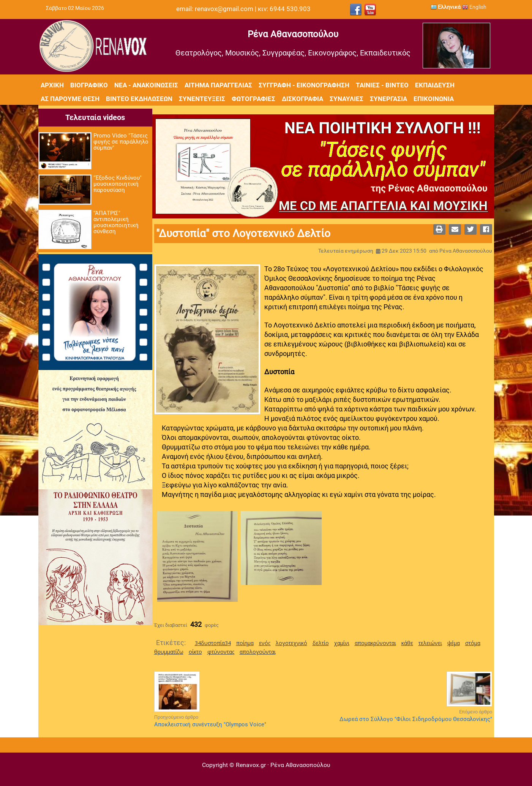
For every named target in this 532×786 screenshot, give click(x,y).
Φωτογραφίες (253, 99)
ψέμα (454, 643)
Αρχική (52, 85)
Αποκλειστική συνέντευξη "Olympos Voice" (210, 724)
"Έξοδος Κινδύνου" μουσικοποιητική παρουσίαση (118, 184)
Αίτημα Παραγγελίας (218, 85)
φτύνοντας (221, 652)
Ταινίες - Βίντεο (382, 85)
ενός (265, 643)
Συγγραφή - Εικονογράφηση (304, 85)
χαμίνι (342, 643)
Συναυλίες (347, 99)
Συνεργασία (388, 99)
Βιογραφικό (89, 85)
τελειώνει (430, 643)
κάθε (407, 643)
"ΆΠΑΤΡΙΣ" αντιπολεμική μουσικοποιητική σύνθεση (116, 222)
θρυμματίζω (169, 652)
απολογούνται (258, 652)
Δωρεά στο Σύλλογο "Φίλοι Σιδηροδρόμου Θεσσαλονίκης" (416, 719)
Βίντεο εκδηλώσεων (139, 99)
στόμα (473, 643)
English (474, 7)
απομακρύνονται (375, 643)
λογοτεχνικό (291, 643)
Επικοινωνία (434, 99)
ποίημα (245, 643)
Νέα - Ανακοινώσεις (146, 85)
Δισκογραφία (302, 99)
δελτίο (321, 643)
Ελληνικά (446, 7)
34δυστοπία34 (213, 643)
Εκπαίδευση (435, 85)
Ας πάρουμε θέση (70, 99)
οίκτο (195, 652)
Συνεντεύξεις (202, 99)
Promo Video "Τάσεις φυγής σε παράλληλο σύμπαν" (121, 142)
